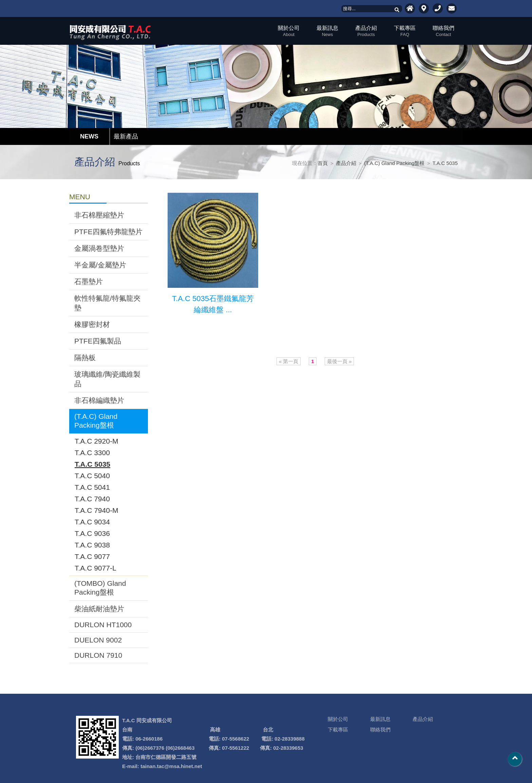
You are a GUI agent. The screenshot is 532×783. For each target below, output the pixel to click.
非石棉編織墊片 (99, 400)
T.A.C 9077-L (96, 568)
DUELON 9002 (98, 640)
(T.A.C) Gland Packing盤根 (394, 163)
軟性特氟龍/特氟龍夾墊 (107, 303)
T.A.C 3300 (92, 453)
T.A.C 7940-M (96, 510)
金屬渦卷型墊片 (99, 248)
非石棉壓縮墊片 (99, 215)
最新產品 (126, 136)
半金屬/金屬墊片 (100, 265)
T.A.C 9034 (92, 522)
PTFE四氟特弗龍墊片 (108, 232)
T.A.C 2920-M (96, 441)
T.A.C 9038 (92, 545)
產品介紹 (366, 31)
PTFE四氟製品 (98, 341)
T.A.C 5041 (92, 487)
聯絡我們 (443, 31)
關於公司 (289, 31)
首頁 (323, 163)
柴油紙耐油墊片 (99, 609)
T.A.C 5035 (445, 163)
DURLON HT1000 (103, 625)
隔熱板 (85, 358)
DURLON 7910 (98, 655)
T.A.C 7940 (92, 499)
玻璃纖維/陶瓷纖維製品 (107, 379)
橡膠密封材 (92, 324)
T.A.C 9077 (92, 556)
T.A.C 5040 (92, 476)
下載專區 (405, 31)
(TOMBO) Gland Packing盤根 (100, 588)
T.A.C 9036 (92, 533)
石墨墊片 (89, 282)
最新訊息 (327, 31)
